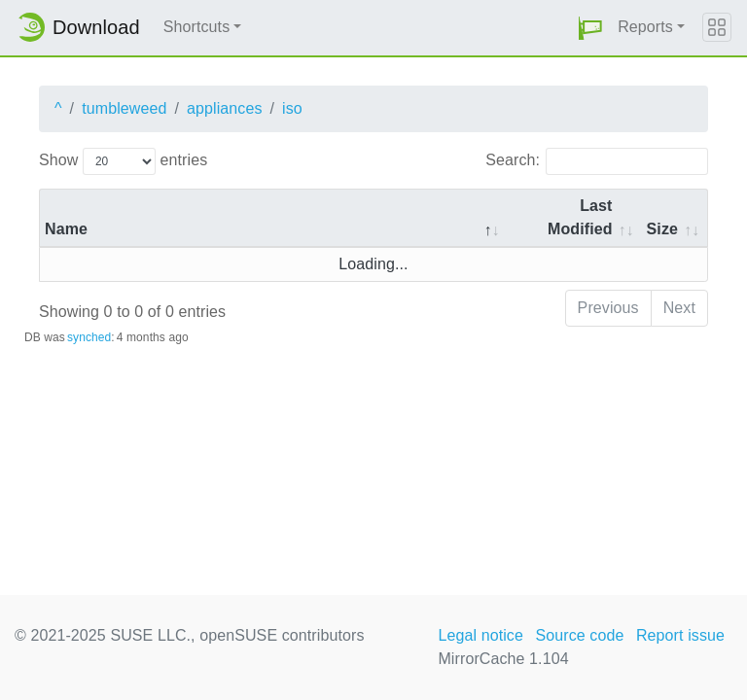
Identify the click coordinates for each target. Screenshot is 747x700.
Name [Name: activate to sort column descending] (66, 229)
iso (292, 108)
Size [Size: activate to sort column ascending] (662, 229)
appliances (225, 108)
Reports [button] (645, 27)
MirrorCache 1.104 (503, 659)
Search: (597, 161)
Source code (579, 635)
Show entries (123, 161)
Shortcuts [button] (197, 27)
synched (89, 337)
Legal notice (480, 635)
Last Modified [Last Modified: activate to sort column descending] (580, 217)
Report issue (680, 635)
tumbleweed (124, 108)
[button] (590, 28)
